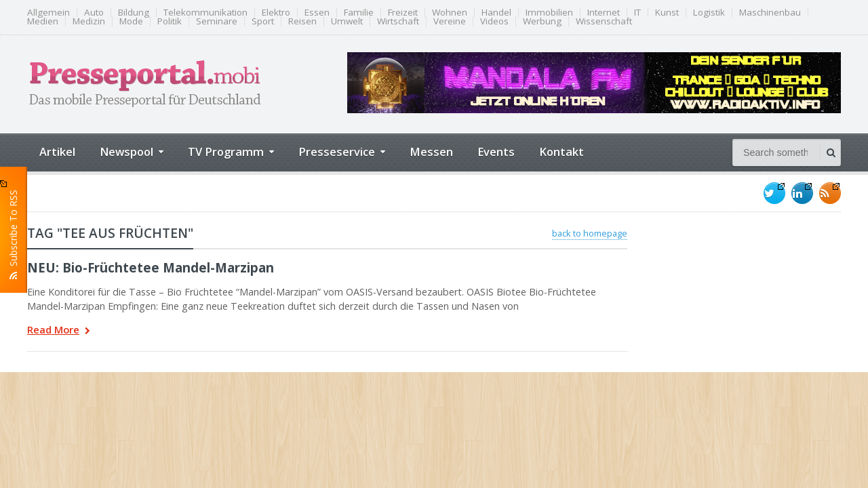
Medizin (89, 21)
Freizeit (403, 13)
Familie (359, 13)
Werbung (542, 21)
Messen (431, 151)
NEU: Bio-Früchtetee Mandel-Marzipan (151, 267)
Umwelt (347, 21)
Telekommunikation (205, 13)
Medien (43, 21)
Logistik (709, 13)
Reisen (302, 21)
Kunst (667, 13)
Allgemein (48, 13)
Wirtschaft (398, 21)
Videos (494, 21)
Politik (170, 21)
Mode (131, 21)
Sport (263, 21)
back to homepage (590, 233)
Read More (59, 331)
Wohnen (450, 13)
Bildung (134, 13)
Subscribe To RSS (14, 230)
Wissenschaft (604, 21)
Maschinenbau (770, 13)
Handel (496, 13)
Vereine (450, 21)
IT (637, 13)
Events (496, 151)
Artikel (57, 151)
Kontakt (561, 151)
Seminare (217, 21)
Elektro (276, 13)
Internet (604, 13)
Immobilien (549, 13)
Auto (94, 13)
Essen (317, 13)
